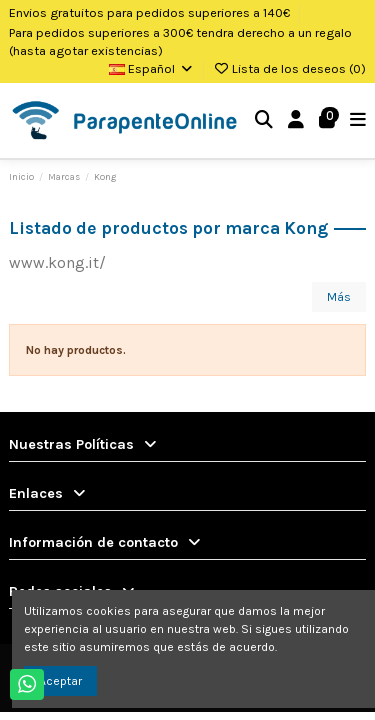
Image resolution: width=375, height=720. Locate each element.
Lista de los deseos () (289, 68)
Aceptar (60, 681)
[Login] (296, 120)
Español (151, 68)
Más (339, 297)
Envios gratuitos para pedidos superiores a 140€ (151, 12)
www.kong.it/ (57, 262)
